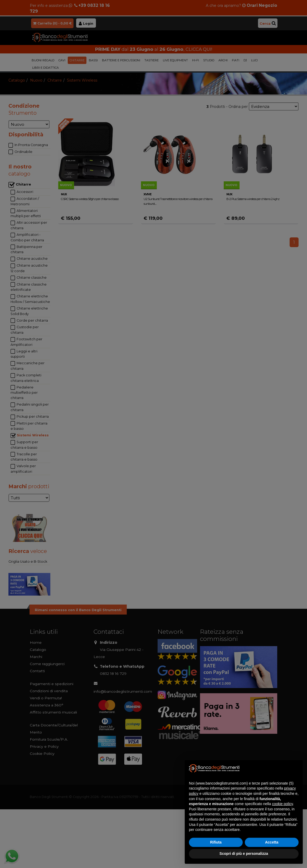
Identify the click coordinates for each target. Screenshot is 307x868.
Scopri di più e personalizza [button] (244, 854)
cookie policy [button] (282, 804)
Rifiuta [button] (216, 842)
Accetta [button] (272, 842)
